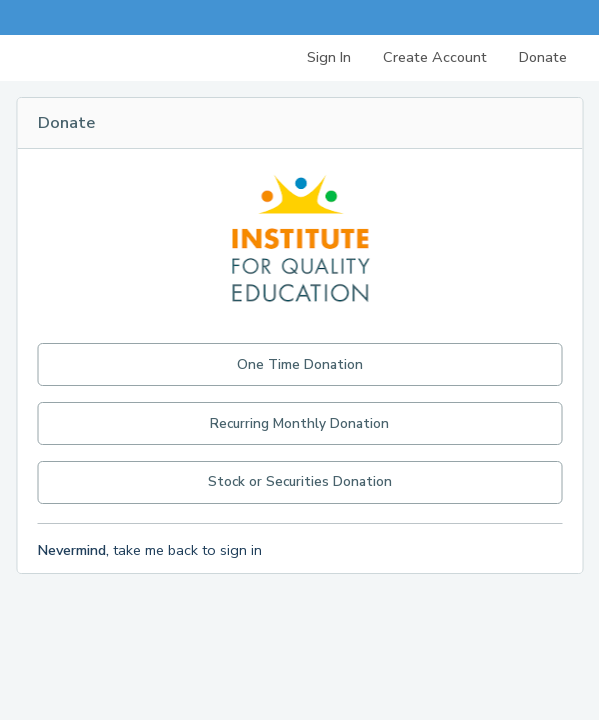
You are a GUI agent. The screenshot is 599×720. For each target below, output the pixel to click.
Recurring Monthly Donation (299, 423)
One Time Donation (300, 364)
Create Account (435, 57)
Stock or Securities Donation (300, 481)
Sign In (329, 57)
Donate (543, 57)
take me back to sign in (149, 550)
